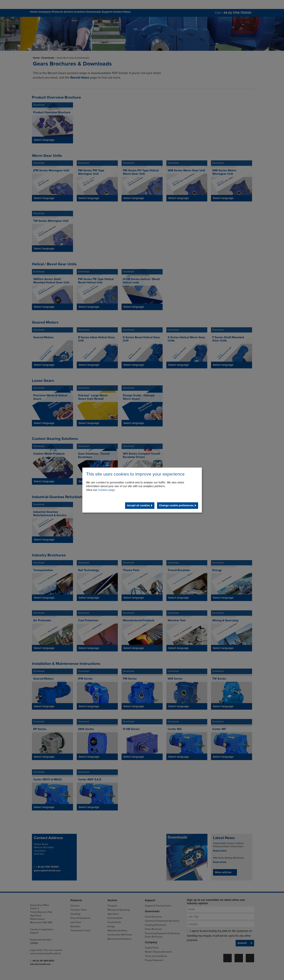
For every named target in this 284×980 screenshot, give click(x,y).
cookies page (106, 490)
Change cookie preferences (176, 505)
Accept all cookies (138, 505)
